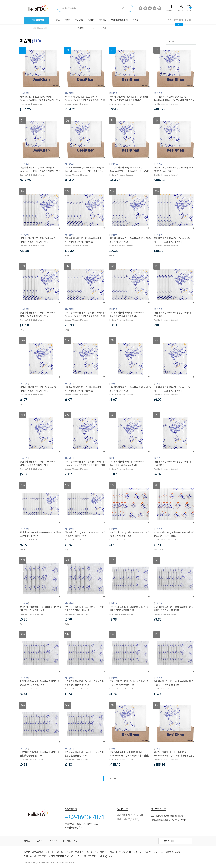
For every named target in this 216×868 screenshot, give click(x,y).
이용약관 (53, 841)
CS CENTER (71, 809)
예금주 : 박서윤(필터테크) (128, 819)
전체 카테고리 (36, 20)
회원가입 (179, 20)
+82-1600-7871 (85, 817)
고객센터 (188, 20)
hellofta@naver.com (108, 856)
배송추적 (184, 820)
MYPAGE (181, 8)
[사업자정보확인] (100, 852)
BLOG (135, 20)
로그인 (171, 20)
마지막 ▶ (115, 779)
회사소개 (28, 841)
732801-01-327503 (134, 815)
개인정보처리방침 (70, 841)
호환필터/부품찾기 (119, 20)
